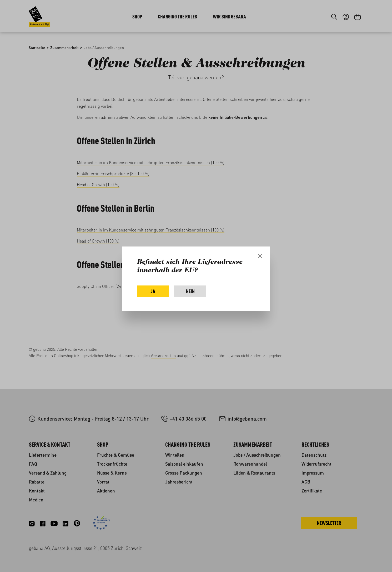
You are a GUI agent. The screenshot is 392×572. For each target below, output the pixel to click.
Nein (190, 291)
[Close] (260, 256)
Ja (153, 291)
